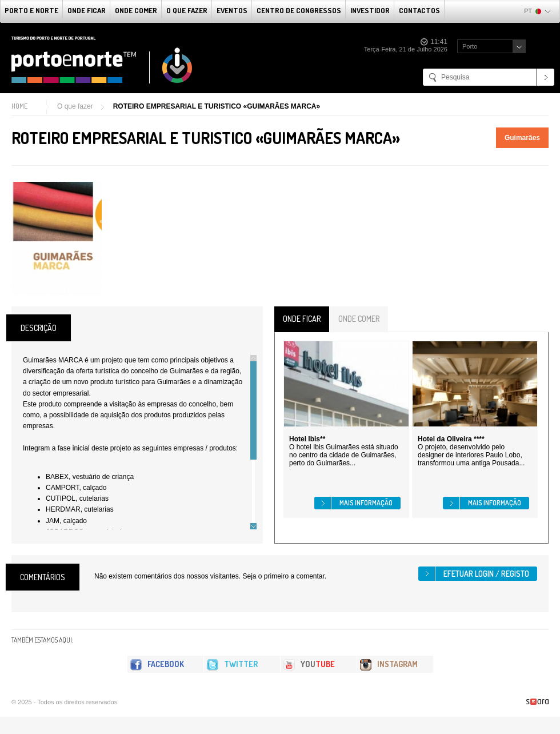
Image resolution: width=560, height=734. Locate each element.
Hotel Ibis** (307, 439)
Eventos (232, 10)
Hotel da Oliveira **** (451, 439)
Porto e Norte (31, 10)
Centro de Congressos (299, 10)
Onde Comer (136, 10)
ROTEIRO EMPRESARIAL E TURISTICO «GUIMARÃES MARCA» (217, 106)
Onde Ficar (87, 10)
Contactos (419, 10)
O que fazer (187, 10)
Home (19, 106)
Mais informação (366, 503)
